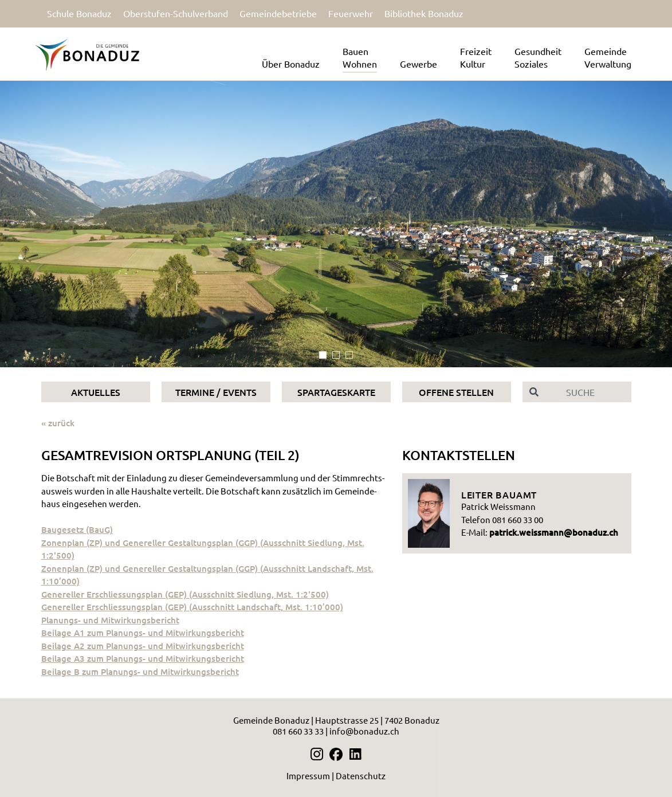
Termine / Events (216, 392)
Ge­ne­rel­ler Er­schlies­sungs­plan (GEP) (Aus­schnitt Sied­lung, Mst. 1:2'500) (185, 594)
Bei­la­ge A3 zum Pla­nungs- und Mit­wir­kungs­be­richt (143, 658)
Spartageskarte (336, 392)
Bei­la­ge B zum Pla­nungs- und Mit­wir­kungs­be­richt (140, 672)
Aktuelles (96, 392)
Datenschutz (361, 776)
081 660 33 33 (298, 731)
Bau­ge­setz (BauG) (77, 529)
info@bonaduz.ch (364, 731)
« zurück (58, 423)
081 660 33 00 (518, 519)
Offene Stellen (456, 392)
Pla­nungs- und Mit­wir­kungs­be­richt (110, 620)
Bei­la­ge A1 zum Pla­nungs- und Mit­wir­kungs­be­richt (143, 633)
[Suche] (588, 392)
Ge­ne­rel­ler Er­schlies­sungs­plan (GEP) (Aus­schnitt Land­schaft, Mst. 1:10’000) (192, 607)
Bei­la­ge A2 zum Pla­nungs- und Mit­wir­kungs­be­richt (143, 646)
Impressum (308, 776)
